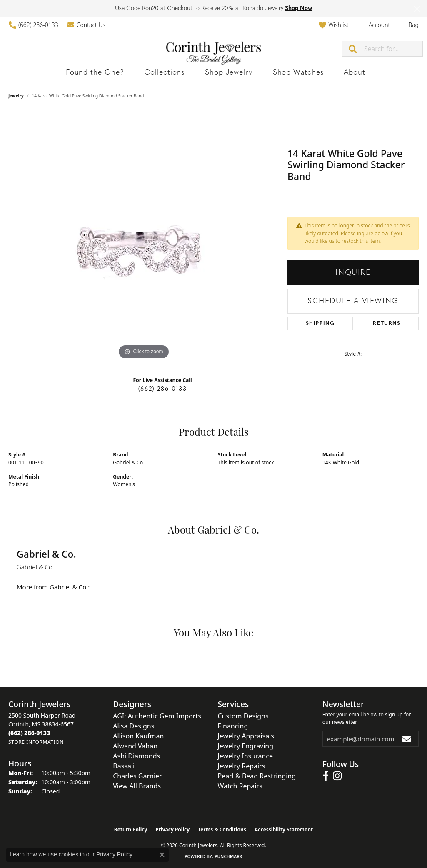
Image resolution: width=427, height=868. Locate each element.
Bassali (124, 766)
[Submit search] (353, 49)
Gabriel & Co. (129, 463)
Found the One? (124, 73)
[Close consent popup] (162, 855)
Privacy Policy (172, 829)
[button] (333, 25)
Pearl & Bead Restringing (257, 776)
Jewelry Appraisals (246, 736)
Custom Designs (243, 716)
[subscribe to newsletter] (407, 739)
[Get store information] (36, 742)
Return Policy (131, 829)
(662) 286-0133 (162, 389)
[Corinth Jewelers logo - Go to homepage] (213, 49)
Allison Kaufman (138, 736)
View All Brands (137, 786)
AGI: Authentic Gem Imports (157, 716)
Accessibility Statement (284, 829)
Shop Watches (278, 73)
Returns (387, 324)
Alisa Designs (134, 726)
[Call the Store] (29, 733)
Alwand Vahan (135, 746)
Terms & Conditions (222, 829)
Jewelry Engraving (246, 746)
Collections (177, 73)
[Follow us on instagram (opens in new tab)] (337, 776)
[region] (144, 237)
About (319, 73)
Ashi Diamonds (136, 756)
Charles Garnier (137, 776)
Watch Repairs (240, 786)
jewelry (16, 96)
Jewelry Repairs (242, 766)
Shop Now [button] (298, 9)
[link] (33, 25)
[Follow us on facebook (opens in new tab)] (326, 776)
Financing (233, 726)
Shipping (320, 324)
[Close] (417, 9)
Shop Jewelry (225, 73)
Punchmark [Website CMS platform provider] (228, 856)
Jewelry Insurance (245, 756)
